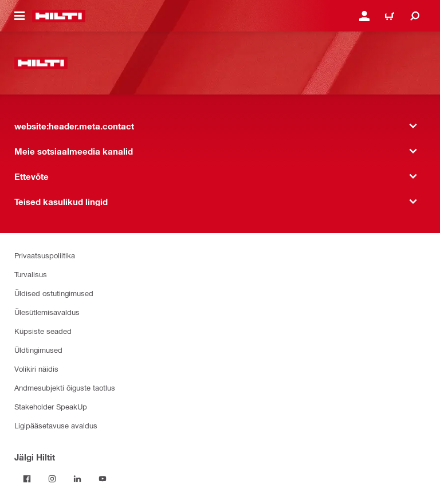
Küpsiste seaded (43, 331)
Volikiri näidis (36, 369)
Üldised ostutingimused (54, 293)
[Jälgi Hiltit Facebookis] (27, 479)
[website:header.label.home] (59, 16)
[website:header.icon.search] (415, 16)
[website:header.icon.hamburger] (19, 16)
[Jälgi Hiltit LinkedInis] (77, 479)
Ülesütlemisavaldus (47, 312)
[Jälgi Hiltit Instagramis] (52, 479)
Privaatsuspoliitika (45, 255)
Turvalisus (31, 274)
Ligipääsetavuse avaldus (56, 425)
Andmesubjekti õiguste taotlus (65, 387)
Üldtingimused (38, 350)
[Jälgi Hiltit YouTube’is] (103, 479)
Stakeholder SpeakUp (51, 406)
